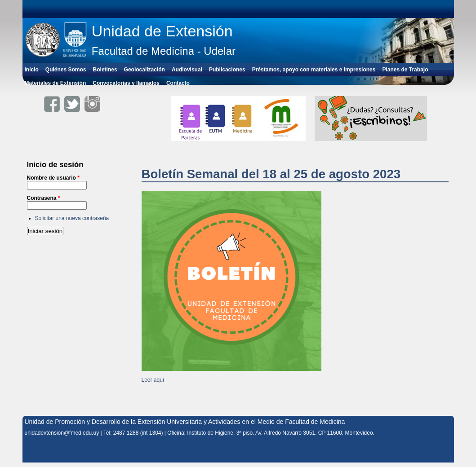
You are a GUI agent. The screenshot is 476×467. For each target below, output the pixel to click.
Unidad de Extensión (162, 31)
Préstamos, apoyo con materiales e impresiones (314, 70)
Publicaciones (227, 70)
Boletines (105, 70)
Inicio (32, 70)
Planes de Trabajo (405, 70)
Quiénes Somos (66, 70)
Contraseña (44, 198)
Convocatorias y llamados (126, 83)
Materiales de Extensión (56, 83)
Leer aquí (153, 380)
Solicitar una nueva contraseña (72, 218)
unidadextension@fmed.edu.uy (62, 433)
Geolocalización (145, 70)
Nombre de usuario (53, 178)
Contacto (178, 83)
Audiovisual (187, 70)
